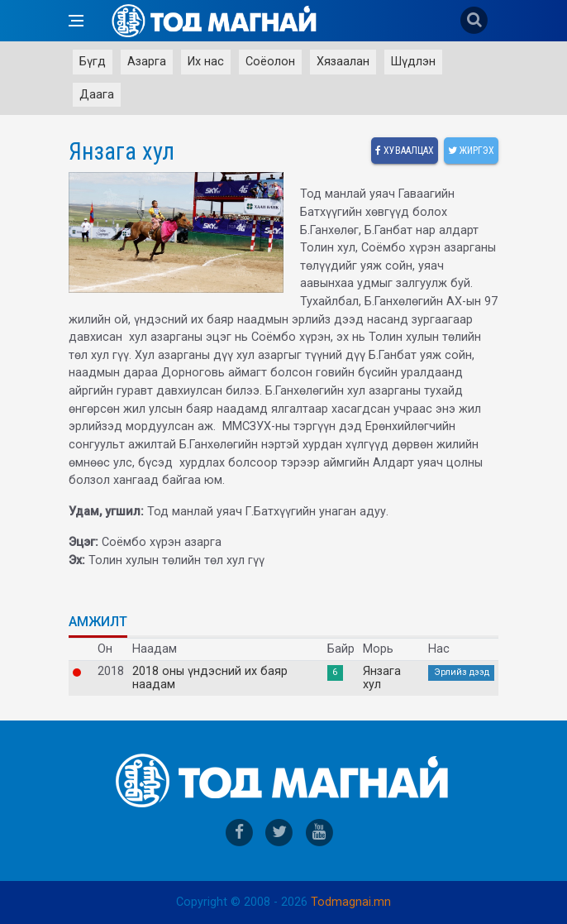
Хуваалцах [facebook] (405, 151)
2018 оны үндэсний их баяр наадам (210, 678)
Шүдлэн (413, 62)
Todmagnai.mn (351, 902)
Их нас (206, 62)
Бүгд (93, 62)
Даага (97, 95)
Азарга (147, 62)
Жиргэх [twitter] (471, 151)
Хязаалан (343, 62)
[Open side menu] (76, 21)
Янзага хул (382, 678)
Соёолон (270, 62)
